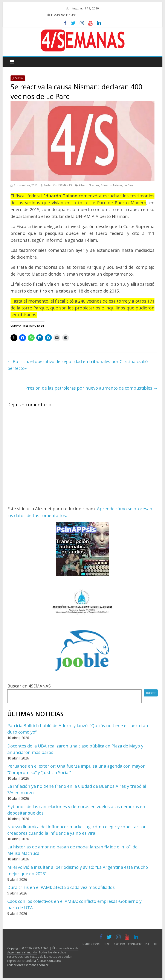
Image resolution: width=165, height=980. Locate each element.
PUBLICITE (152, 944)
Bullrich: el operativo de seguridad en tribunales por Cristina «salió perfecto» (78, 365)
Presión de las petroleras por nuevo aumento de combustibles (92, 388)
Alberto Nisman (89, 185)
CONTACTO (135, 944)
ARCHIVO (119, 944)
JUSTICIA (18, 78)
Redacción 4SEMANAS (58, 185)
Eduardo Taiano (111, 185)
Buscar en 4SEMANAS (29, 686)
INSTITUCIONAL (91, 944)
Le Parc (129, 185)
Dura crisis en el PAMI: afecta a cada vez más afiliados (61, 887)
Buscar (151, 693)
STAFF (107, 944)
